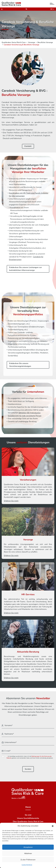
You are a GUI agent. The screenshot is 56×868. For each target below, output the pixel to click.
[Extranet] (1, 9)
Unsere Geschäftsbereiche (28, 818)
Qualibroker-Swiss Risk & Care (14, 42)
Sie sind (28, 815)
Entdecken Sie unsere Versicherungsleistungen (20, 365)
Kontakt (28, 146)
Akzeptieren (28, 847)
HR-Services (28, 594)
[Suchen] (26, 9)
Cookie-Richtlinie (27, 865)
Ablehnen (28, 853)
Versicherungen (28, 480)
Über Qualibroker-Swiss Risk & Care (28, 822)
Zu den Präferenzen (28, 860)
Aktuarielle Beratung (28, 652)
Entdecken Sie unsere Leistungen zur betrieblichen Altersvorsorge (26, 269)
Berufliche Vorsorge (45, 42)
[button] (53, 826)
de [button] (52, 9)
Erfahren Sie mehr (11, 501)
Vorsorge (32, 42)
